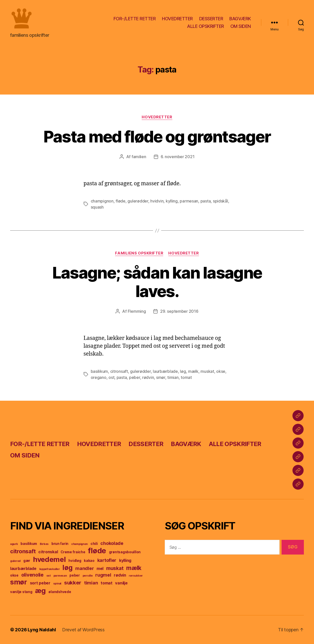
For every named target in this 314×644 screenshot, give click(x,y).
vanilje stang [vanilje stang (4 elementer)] (21, 592)
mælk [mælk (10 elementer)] (134, 568)
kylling (172, 201)
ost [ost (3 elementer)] (49, 576)
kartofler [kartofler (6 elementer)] (107, 560)
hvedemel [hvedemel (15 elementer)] (49, 559)
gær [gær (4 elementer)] (27, 561)
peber (135, 377)
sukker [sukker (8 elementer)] (73, 583)
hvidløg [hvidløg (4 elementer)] (75, 561)
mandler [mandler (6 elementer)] (85, 568)
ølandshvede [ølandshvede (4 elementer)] (60, 592)
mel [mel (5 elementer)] (100, 569)
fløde (121, 201)
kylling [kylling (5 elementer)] (125, 560)
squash (97, 207)
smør (161, 377)
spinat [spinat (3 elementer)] (57, 584)
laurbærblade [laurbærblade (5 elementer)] (23, 569)
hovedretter (157, 117)
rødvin (148, 377)
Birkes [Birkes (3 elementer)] (44, 544)
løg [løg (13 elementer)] (67, 568)
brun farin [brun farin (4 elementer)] (60, 544)
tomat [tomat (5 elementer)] (107, 583)
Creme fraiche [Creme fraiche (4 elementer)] (73, 552)
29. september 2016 (179, 311)
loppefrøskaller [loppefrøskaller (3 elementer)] (50, 569)
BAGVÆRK (240, 19)
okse (221, 371)
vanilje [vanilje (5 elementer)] (121, 583)
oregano (99, 377)
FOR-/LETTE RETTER (135, 19)
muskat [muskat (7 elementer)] (115, 568)
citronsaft (119, 371)
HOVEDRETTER (177, 19)
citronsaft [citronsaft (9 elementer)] (23, 551)
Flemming (137, 311)
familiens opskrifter (139, 253)
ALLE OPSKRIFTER (206, 26)
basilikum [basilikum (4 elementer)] (29, 544)
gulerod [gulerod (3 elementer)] (15, 561)
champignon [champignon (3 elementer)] (79, 544)
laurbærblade (165, 371)
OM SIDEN (241, 26)
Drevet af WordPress (83, 630)
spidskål (220, 201)
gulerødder (138, 201)
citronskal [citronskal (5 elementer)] (48, 552)
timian (173, 377)
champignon (102, 201)
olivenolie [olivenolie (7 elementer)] (32, 575)
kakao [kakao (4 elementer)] (89, 561)
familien (139, 157)
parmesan (189, 201)
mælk (193, 371)
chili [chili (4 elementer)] (94, 544)
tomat (186, 377)
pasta (206, 201)
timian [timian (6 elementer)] (91, 583)
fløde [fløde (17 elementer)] (97, 551)
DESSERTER (211, 19)
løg (183, 371)
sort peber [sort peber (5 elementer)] (40, 583)
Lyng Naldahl (42, 630)
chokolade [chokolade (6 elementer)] (112, 543)
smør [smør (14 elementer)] (19, 582)
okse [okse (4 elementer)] (14, 575)
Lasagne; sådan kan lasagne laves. (157, 282)
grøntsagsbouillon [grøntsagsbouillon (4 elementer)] (125, 552)
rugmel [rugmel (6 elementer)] (103, 575)
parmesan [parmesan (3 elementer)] (60, 576)
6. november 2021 (178, 157)
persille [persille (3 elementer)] (88, 576)
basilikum (99, 371)
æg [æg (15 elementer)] (40, 591)
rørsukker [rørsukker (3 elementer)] (136, 576)
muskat (207, 371)
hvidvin (157, 201)
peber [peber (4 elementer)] (75, 575)
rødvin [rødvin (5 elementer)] (120, 575)
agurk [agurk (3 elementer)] (14, 544)
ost (111, 377)
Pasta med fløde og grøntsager (157, 136)
